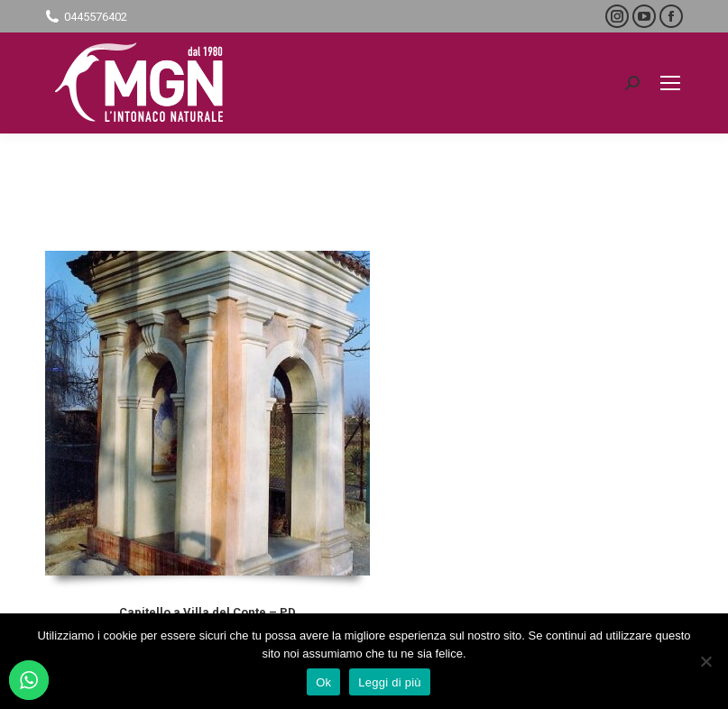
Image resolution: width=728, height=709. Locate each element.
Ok (323, 682)
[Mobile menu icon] (670, 83)
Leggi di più (390, 682)
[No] (705, 661)
